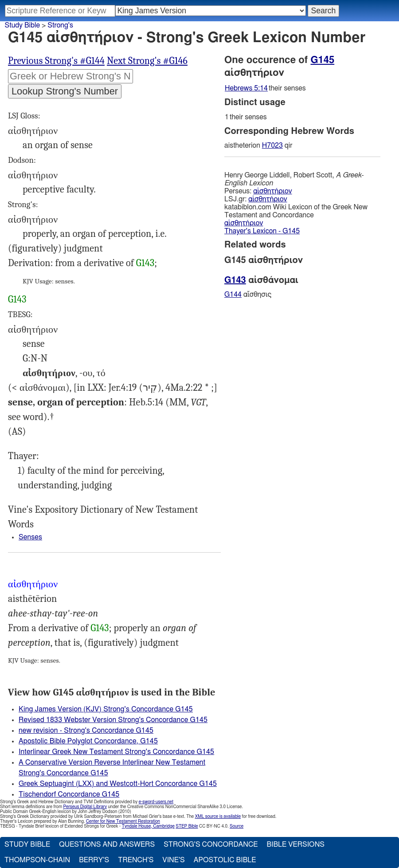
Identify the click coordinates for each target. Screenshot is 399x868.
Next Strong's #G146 (147, 61)
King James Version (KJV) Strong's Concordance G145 (106, 709)
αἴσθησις (248, 295)
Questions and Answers (107, 844)
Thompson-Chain (37, 860)
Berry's (94, 860)
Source (237, 826)
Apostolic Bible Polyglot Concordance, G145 (88, 741)
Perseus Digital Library (85, 807)
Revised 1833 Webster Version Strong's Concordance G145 (113, 720)
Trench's (136, 860)
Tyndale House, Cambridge (148, 826)
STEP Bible (187, 826)
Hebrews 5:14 (246, 88)
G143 (145, 263)
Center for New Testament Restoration (123, 821)
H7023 (272, 145)
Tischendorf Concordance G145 (69, 794)
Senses (30, 537)
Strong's (60, 25)
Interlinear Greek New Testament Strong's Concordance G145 (116, 752)
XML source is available (218, 817)
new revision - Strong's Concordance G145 (86, 731)
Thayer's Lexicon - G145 (262, 231)
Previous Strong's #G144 (56, 61)
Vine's (173, 860)
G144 (233, 295)
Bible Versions (295, 844)
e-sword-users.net (156, 802)
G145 (323, 60)
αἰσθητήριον (272, 191)
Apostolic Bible (225, 860)
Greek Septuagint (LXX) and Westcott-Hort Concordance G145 (118, 784)
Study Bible (22, 25)
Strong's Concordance (211, 844)
